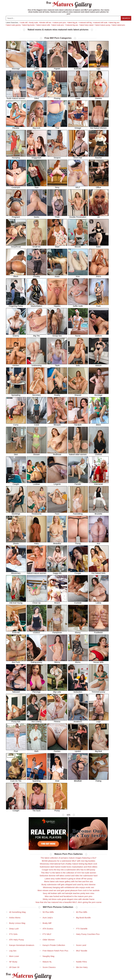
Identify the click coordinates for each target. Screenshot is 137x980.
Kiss (78, 275)
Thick (57, 216)
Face (57, 513)
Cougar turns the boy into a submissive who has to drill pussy (69, 870)
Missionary (16, 572)
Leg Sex (13, 951)
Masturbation (37, 305)
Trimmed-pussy (99, 691)
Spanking (37, 780)
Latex (37, 68)
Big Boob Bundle (83, 918)
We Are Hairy (82, 967)
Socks (37, 216)
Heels (78, 97)
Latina (99, 602)
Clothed (99, 453)
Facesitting (78, 513)
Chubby (37, 275)
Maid (57, 246)
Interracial (99, 483)
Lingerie (57, 483)
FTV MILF (47, 934)
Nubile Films (82, 962)
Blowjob (57, 424)
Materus (28, 976)
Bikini (99, 424)
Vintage (78, 127)
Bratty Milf (47, 923)
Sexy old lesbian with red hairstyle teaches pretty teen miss (69, 893)
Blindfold (78, 780)
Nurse (78, 335)
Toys (37, 186)
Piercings (37, 691)
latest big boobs (29, 25)
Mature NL (47, 962)
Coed (37, 424)
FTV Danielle (82, 929)
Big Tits (37, 335)
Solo (78, 364)
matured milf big (86, 23)
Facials (78, 483)
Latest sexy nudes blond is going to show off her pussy (68, 879)
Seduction (78, 691)
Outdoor (37, 632)
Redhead (57, 453)
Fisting (99, 780)
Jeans (99, 275)
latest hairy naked (87, 25)
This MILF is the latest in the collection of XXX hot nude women (68, 873)
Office (99, 186)
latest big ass (114, 23)
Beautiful (57, 543)
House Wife (99, 661)
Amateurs (78, 721)
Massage (16, 68)
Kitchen (16, 364)
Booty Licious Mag (17, 923)
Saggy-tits (57, 572)
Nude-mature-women (16, 97)
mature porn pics (60, 23)
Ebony (78, 632)
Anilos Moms (15, 918)
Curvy (16, 424)
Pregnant (16, 216)
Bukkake (78, 68)
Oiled (37, 97)
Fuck (99, 305)
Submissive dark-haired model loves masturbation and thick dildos (68, 867)
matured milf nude (101, 23)
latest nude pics (58, 25)
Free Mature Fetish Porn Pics (55, 951)
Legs (99, 721)
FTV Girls (13, 934)
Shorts (16, 543)
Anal (57, 780)
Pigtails (57, 68)
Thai (57, 127)
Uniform (99, 335)
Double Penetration (78, 216)
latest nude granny (14, 25)
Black (16, 275)
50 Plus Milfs (48, 912)
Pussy (57, 810)
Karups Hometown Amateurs (22, 945)
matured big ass (72, 25)
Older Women (49, 940)
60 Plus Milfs (82, 912)
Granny (16, 335)
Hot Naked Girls (99, 572)
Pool (16, 750)
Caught (16, 483)
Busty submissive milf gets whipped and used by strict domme (68, 884)
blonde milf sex (46, 23)
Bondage (99, 394)
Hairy (37, 543)
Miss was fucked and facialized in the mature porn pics (69, 896)
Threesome (37, 513)
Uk (99, 216)
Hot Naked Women (99, 127)
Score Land (81, 945)
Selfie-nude (78, 305)
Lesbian (37, 483)
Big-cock (37, 127)
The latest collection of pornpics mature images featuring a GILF (68, 858)
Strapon (57, 157)
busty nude (34, 23)
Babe (99, 246)
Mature (99, 364)
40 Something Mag (17, 912)
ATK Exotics (48, 929)
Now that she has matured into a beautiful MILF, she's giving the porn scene (68, 902)
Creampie (16, 186)
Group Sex (57, 335)
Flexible (16, 127)
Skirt (16, 453)
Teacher (99, 157)
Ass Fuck (16, 661)
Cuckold (78, 602)
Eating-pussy (37, 661)
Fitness (57, 721)
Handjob (78, 424)
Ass (99, 543)
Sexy (57, 186)
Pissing (57, 97)
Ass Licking (37, 721)
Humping (16, 157)
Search (126, 18)
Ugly (99, 68)
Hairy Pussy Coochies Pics (88, 934)
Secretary (37, 394)
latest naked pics (119, 25)
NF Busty (13, 962)
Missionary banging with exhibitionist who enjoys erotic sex (68, 887)
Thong (78, 543)
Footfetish (99, 632)
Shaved (78, 394)
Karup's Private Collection (54, 945)
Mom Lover (14, 956)
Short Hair (78, 157)
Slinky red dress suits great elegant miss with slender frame (68, 899)
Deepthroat (16, 246)
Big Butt (99, 750)
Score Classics (49, 967)
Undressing (37, 364)
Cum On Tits (16, 780)
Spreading (16, 394)
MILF (78, 186)
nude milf (24, 23)
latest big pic (73, 23)
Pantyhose (57, 632)
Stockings (16, 513)
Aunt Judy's (48, 918)
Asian (57, 275)
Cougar (78, 572)
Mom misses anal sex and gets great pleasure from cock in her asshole (69, 890)
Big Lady (57, 691)
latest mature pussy (103, 25)
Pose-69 (16, 632)
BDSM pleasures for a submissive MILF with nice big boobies (69, 861)
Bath (37, 750)
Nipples (57, 305)
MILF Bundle (82, 951)
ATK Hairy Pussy (17, 940)
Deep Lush (14, 929)
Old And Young (16, 602)
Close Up (37, 602)
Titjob (57, 364)
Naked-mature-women (37, 572)
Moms (78, 661)
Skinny (57, 661)
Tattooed (16, 691)
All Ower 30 (14, 967)
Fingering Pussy (16, 305)
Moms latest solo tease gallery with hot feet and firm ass (69, 881)
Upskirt (78, 750)
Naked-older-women (78, 453)
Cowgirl (16, 810)
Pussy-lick (16, 721)
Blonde (78, 246)
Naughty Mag (48, 956)
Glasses (99, 97)
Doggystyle (37, 157)
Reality (57, 394)
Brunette (99, 513)
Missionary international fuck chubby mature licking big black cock (69, 864)
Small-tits (37, 246)
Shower (37, 453)
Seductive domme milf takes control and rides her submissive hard (68, 876)
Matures (69, 4)
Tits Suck (37, 810)
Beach (57, 602)
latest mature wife (43, 25)
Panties (57, 750)
